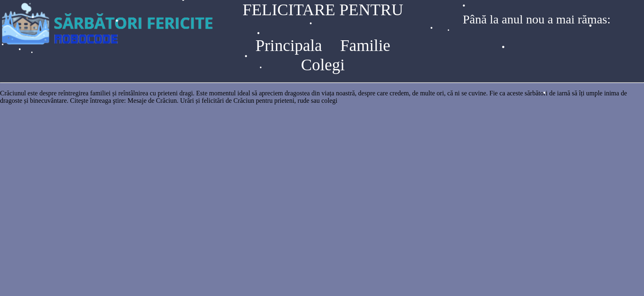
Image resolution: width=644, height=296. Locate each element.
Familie (365, 45)
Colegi (323, 65)
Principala (289, 45)
